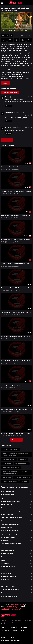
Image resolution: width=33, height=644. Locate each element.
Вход (21, 634)
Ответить (9, 106)
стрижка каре (7, 463)
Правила (4, 637)
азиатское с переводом (22, 477)
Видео (15, 631)
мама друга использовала (11, 468)
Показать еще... (7, 140)
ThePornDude (5, 631)
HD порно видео (13, 607)
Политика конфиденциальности (11, 641)
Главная (3, 627)
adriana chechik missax (10, 482)
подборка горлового (9, 459)
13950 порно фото (17, 605)
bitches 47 (24, 482)
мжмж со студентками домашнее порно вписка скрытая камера (15, 473)
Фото (22, 631)
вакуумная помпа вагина (10, 450)
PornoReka (24, 627)
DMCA (12, 637)
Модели (3, 634)
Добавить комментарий (10, 92)
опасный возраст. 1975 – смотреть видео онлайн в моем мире (15, 454)
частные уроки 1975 (22, 463)
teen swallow (7, 477)
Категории (13, 634)
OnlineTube (13, 627)
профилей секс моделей (11, 609)
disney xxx (23, 459)
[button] (2, 3)
